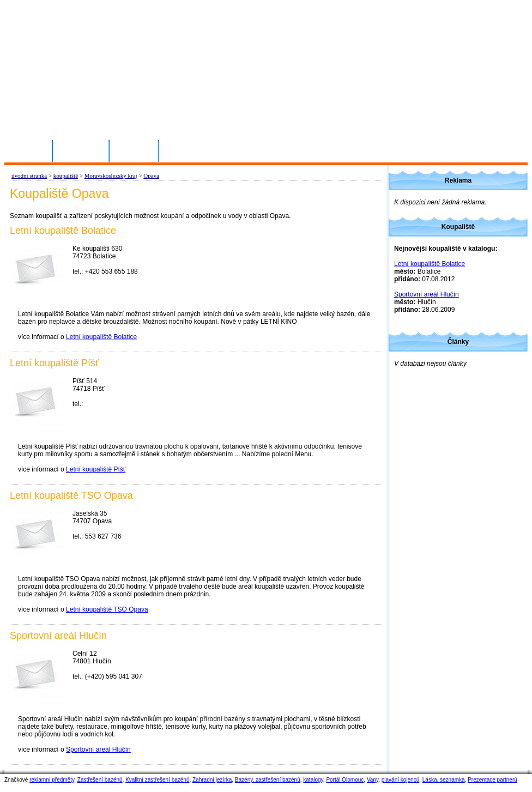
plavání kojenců (401, 780)
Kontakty (134, 150)
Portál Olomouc (345, 780)
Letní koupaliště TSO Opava (107, 609)
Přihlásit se (81, 150)
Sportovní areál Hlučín (98, 749)
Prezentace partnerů (492, 780)
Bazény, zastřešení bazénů (268, 780)
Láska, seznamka (444, 780)
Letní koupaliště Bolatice (101, 337)
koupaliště (66, 176)
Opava (151, 176)
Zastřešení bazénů (100, 780)
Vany (373, 780)
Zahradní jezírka (212, 780)
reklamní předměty (52, 780)
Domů (33, 150)
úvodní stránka (29, 176)
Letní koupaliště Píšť (96, 469)
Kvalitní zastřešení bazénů (157, 780)
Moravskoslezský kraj (111, 176)
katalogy (313, 780)
